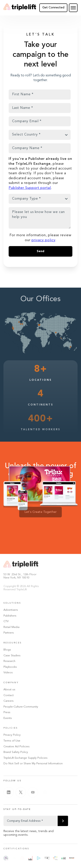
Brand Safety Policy (16, 752)
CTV (6, 621)
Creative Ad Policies (16, 747)
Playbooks (10, 667)
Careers (8, 701)
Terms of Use (12, 741)
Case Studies (12, 656)
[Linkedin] (9, 792)
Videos (8, 673)
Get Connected (53, 8)
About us (9, 690)
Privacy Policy (12, 735)
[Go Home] (20, 8)
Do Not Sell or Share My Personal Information (33, 764)
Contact (9, 695)
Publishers (10, 616)
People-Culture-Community (21, 707)
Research (9, 661)
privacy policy (43, 240)
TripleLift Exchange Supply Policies (25, 758)
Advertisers (11, 610)
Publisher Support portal (30, 188)
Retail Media (11, 627)
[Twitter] (21, 792)
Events (8, 718)
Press (7, 712)
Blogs (7, 650)
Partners (9, 633)
